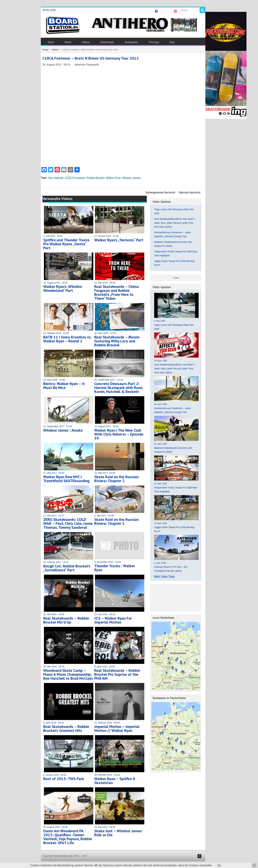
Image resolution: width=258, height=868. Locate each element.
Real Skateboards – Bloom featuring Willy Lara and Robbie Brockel (117, 341)
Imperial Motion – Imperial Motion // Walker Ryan (117, 728)
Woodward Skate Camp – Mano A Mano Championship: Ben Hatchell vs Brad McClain (68, 674)
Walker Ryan (113, 178)
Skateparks (131, 42)
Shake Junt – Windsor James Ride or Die (118, 833)
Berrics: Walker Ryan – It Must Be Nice (64, 386)
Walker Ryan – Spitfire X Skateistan (115, 781)
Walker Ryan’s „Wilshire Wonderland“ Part (63, 288)
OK (219, 865)
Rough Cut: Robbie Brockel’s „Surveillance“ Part (67, 568)
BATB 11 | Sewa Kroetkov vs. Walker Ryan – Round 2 (67, 339)
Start (51, 42)
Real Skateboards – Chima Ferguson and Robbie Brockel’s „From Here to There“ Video (117, 292)
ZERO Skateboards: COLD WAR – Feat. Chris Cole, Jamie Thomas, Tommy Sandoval (68, 523)
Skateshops (107, 42)
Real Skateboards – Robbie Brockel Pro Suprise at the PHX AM (117, 674)
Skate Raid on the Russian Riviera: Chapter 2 (116, 479)
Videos (86, 42)
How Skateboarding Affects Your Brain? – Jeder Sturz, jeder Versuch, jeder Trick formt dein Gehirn (175, 223)
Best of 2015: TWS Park (64, 779)
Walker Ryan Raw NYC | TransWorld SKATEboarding (66, 479)
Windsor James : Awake (63, 430)
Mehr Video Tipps (164, 576)
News (68, 42)
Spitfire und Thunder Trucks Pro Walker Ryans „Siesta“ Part (66, 244)
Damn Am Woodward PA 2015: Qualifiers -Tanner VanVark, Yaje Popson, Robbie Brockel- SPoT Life (68, 837)
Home (45, 50)
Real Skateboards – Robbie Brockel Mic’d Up (66, 620)
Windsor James (131, 178)
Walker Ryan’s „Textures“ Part (119, 240)
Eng (172, 42)
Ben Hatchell (56, 178)
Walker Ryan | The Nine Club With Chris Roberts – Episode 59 (119, 434)
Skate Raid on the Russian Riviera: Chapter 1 (116, 521)
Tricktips (154, 42)
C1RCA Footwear (75, 178)
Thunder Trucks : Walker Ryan (115, 568)
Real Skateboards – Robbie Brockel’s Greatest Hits (66, 728)
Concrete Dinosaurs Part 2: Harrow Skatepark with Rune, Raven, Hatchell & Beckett (119, 388)
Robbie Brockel (96, 178)
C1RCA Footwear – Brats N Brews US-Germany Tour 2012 (91, 58)
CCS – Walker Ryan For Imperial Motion (113, 620)
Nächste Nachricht (190, 193)
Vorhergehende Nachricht (160, 193)
